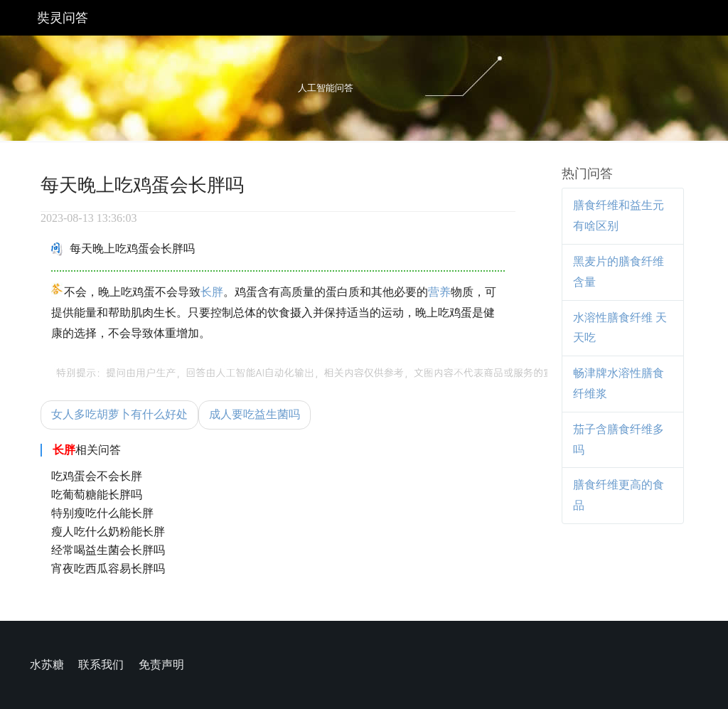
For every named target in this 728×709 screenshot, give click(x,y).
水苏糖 (47, 665)
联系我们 (101, 665)
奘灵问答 (63, 18)
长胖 (212, 292)
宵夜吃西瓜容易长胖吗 (108, 569)
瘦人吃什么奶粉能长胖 (108, 532)
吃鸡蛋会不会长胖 (97, 476)
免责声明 (161, 665)
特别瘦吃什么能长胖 (102, 513)
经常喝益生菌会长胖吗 (108, 550)
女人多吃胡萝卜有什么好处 (119, 414)
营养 (439, 292)
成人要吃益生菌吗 (255, 414)
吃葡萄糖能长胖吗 (97, 495)
